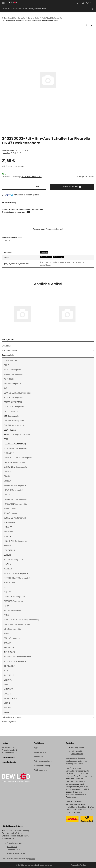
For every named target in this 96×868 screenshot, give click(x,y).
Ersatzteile (6, 346)
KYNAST (7, 546)
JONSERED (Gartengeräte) (15, 518)
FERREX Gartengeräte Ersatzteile (18, 435)
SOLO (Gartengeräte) (13, 629)
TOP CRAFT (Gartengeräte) (15, 661)
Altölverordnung (41, 770)
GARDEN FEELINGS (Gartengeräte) (18, 458)
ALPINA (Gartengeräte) (13, 374)
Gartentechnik (46, 257)
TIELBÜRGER (9, 652)
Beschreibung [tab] (9, 203)
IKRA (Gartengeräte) (12, 513)
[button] (77, 3)
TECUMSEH (9, 648)
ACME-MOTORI (10, 360)
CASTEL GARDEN (11, 411)
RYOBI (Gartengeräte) (13, 610)
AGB (36, 748)
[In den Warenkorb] (4, 33)
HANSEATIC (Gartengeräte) (15, 485)
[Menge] (21, 187)
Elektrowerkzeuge (9, 350)
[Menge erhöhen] (43, 187)
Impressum (39, 757)
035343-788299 (8, 757)
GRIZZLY (7, 481)
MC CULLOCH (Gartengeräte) (16, 573)
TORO (6, 671)
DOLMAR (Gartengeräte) (14, 421)
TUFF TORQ (9, 675)
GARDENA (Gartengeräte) (14, 462)
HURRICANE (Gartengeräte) (15, 499)
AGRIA (6, 365)
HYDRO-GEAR (10, 509)
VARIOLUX (8, 689)
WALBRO (8, 694)
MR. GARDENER (10, 583)
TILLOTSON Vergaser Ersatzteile (17, 657)
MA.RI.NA (8, 564)
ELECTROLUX (10, 430)
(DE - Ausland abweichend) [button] (32, 177)
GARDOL (8, 472)
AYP (6, 388)
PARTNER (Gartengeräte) (14, 601)
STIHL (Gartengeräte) (13, 638)
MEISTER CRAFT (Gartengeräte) (17, 578)
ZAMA (6, 712)
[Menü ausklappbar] (3, 2)
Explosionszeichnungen (17, 853)
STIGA (6, 634)
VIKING (7, 703)
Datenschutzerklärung (43, 761)
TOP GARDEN (10, 666)
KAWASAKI (8, 532)
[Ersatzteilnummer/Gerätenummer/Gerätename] (92, 9)
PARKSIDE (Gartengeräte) (14, 597)
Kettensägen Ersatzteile (12, 717)
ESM (6, 439)
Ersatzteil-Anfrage (14, 843)
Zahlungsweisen (78, 748)
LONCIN (7, 555)
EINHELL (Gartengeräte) (14, 425)
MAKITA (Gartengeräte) (13, 560)
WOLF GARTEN (10, 698)
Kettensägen (59, 257)
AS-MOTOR (9, 379)
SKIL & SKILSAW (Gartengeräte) (17, 624)
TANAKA (7, 643)
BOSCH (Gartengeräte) (13, 398)
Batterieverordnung (42, 766)
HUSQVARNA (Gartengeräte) (16, 504)
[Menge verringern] (5, 187)
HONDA (7, 495)
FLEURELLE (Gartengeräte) (15, 444)
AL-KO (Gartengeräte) (13, 370)
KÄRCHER (8, 527)
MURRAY (8, 592)
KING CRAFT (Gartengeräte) (15, 541)
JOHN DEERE (10, 523)
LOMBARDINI (9, 550)
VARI (6, 685)
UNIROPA (8, 680)
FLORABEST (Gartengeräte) (15, 448)
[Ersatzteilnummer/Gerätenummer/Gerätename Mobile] (46, 9)
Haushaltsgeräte (9, 722)
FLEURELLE (44, 252)
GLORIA (7, 476)
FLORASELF (9, 453)
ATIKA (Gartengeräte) (13, 384)
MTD (6, 587)
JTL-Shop (83, 865)
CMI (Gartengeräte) (12, 416)
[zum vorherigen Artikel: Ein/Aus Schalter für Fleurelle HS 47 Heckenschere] (86, 25)
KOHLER (7, 536)
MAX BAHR (8, 569)
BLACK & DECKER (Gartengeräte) (18, 393)
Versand (21, 166)
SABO (6, 615)
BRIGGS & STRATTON (13, 402)
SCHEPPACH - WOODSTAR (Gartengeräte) (21, 620)
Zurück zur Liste (10, 18)
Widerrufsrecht (40, 752)
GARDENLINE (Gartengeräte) (16, 467)
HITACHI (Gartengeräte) (13, 490)
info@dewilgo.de (9, 762)
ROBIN (7, 606)
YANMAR (8, 708)
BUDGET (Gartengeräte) (14, 407)
